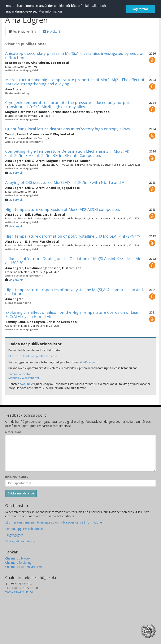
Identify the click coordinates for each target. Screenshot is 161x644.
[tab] (22, 32)
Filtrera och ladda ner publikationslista (33, 356)
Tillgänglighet (14, 535)
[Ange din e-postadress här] (80, 483)
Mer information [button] (50, 11)
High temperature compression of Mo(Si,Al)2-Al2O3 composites (63, 209)
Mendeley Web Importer (24, 378)
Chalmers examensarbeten (23, 567)
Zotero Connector (20, 374)
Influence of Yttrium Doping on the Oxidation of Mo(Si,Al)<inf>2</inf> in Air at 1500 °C (73, 261)
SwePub (25, 384)
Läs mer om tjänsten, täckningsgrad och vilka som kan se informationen (54, 522)
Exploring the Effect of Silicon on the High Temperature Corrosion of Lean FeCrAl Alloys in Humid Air (72, 314)
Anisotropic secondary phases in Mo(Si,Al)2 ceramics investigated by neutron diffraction (75, 55)
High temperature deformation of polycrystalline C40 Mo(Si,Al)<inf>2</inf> (73, 236)
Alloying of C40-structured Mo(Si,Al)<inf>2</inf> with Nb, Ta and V (65, 182)
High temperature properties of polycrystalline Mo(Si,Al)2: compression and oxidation (74, 292)
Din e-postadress (17, 477)
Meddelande (13, 432)
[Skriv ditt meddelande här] (80, 453)
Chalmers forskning (18, 563)
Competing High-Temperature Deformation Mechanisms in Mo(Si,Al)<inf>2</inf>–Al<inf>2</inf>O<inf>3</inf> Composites (67, 153)
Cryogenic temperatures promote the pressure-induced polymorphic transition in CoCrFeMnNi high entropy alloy (68, 105)
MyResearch (89, 362)
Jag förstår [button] (140, 9)
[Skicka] (21, 493)
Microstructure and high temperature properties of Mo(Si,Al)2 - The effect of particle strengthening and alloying (75, 82)
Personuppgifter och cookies (25, 529)
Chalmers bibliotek (18, 558)
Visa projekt (16, 173)
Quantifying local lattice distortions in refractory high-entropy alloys (68, 129)
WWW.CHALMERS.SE (19, 592)
